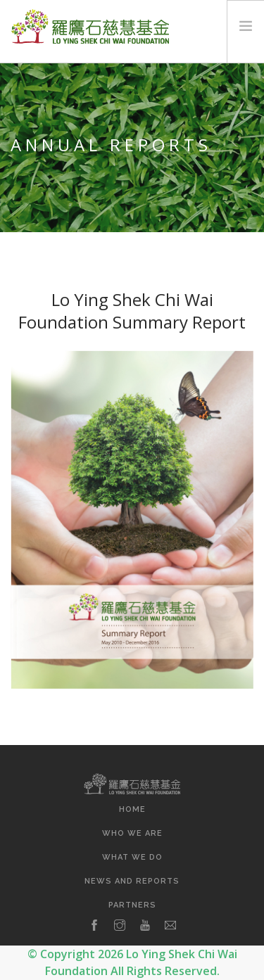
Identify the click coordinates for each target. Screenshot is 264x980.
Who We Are (132, 833)
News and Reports (132, 881)
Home (132, 809)
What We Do (132, 857)
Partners (132, 905)
